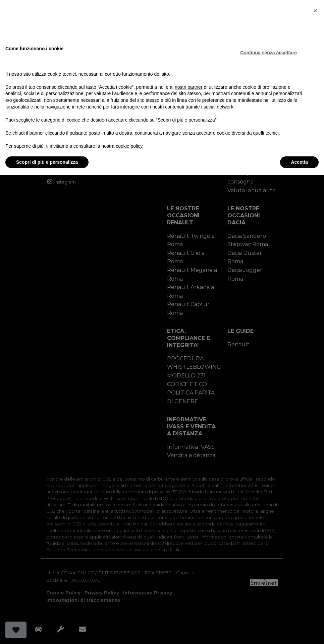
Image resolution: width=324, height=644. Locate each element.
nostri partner (188, 87)
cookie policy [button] (129, 146)
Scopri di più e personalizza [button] (47, 162)
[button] (315, 11)
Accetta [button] (299, 162)
